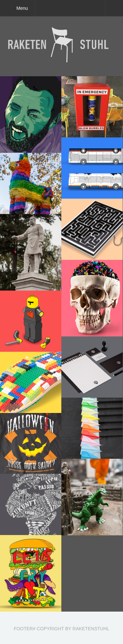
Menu (22, 8)
